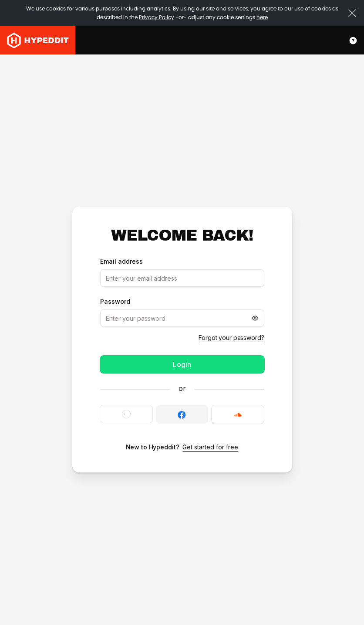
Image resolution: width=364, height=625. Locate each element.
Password (115, 301)
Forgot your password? (231, 338)
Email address (121, 261)
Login (182, 364)
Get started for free (210, 447)
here (262, 17)
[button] (126, 414)
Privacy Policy (157, 17)
